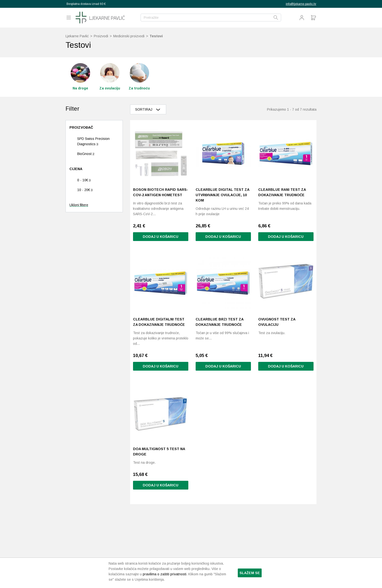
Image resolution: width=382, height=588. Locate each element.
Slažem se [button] (250, 573)
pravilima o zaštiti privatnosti (165, 574)
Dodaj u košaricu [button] (161, 237)
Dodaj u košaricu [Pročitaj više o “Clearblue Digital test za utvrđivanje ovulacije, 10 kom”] (223, 237)
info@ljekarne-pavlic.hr (301, 4)
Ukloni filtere (79, 205)
